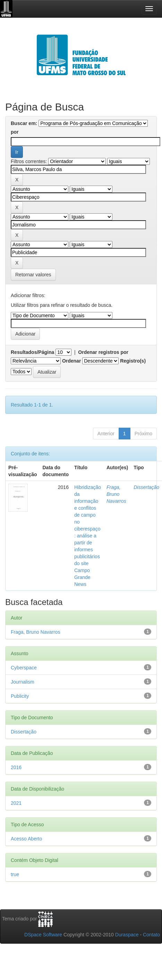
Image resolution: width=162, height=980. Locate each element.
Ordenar (71, 361)
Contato (151, 935)
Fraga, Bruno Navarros (116, 494)
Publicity (20, 696)
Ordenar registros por (103, 352)
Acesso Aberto (26, 839)
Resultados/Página (32, 352)
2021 (16, 803)
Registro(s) (133, 361)
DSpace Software (43, 935)
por (15, 132)
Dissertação (146, 487)
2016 (16, 767)
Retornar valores (33, 275)
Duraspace (127, 935)
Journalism (23, 682)
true (15, 874)
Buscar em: (24, 123)
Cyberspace (24, 668)
